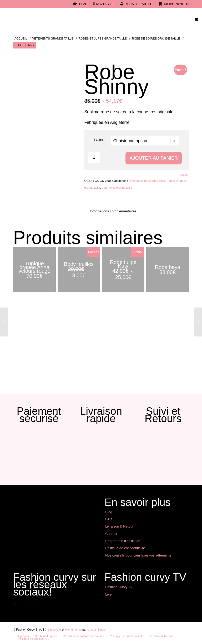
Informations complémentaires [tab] (113, 211)
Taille (99, 140)
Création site (53, 630)
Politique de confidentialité (125, 548)
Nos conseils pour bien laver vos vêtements (138, 555)
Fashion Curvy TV (119, 587)
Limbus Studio (97, 630)
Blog (109, 512)
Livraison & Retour (119, 526)
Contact (111, 534)
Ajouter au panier (154, 158)
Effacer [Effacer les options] (184, 175)
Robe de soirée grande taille (147, 181)
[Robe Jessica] (4, 322)
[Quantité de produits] (94, 157)
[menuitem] (80, 4)
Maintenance (73, 630)
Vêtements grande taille (117, 188)
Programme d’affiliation (123, 541)
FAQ (109, 519)
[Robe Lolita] (198, 322)
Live (108, 594)
